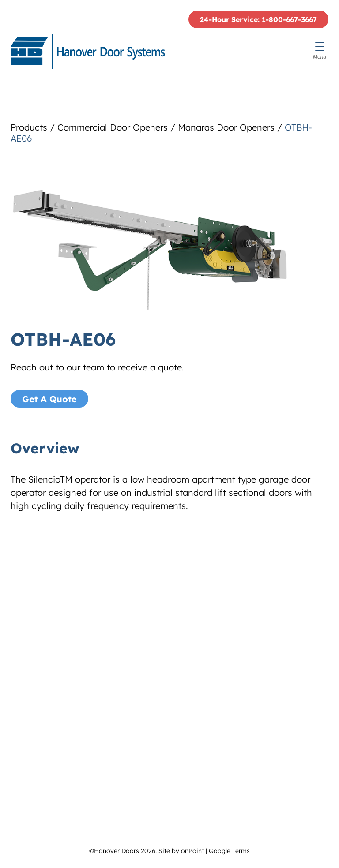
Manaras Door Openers (226, 127)
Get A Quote (49, 399)
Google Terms (229, 851)
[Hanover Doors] (88, 51)
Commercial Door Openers (113, 127)
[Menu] (320, 51)
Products (29, 127)
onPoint (192, 851)
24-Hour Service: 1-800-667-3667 (258, 19)
